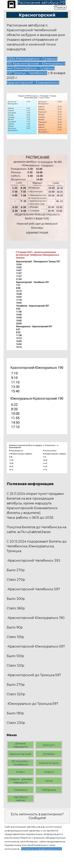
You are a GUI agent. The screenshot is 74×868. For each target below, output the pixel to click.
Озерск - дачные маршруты (21, 781)
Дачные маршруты (20, 745)
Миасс (20, 772)
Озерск (49, 772)
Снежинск (21, 790)
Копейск (49, 754)
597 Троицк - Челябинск (27, 73)
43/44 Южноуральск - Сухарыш (32, 59)
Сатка (49, 781)
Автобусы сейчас (21, 799)
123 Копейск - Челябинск (20, 763)
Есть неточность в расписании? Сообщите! (37, 816)
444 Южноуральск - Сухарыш (31, 68)
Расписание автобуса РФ (42, 2)
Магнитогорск (49, 763)
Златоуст (49, 745)
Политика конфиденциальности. (42, 849)
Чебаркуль (49, 790)
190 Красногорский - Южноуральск (36, 64)
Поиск (60, 7)
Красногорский (20, 754)
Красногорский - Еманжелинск (33, 83)
